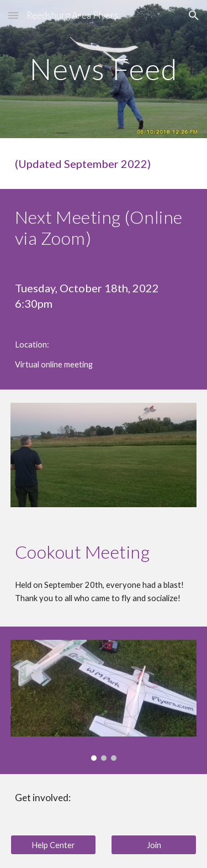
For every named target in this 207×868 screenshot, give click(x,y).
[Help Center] (53, 845)
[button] (13, 15)
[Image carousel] (104, 701)
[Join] (154, 845)
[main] (104, 69)
